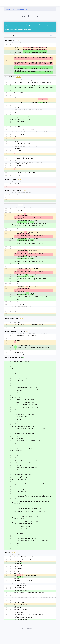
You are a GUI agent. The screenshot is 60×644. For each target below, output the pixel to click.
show (53, 36)
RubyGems (8, 9)
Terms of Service (26, 638)
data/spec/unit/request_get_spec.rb (15, 337)
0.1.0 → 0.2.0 (30, 9)
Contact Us (18, 638)
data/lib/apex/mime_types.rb (14, 193)
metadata (9, 563)
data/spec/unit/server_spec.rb (14, 364)
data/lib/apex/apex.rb (12, 182)
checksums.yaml (11, 40)
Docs (42, 638)
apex (14, 9)
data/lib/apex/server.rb (12, 208)
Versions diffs (21, 9)
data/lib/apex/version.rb (12, 324)
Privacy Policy (35, 638)
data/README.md (11, 77)
